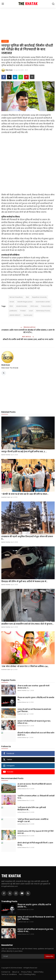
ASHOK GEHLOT (15, 315)
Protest (23, 311)
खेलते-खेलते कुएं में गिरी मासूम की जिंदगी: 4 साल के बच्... (35, 844)
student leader (22, 306)
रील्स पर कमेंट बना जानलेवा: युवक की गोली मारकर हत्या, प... (33, 687)
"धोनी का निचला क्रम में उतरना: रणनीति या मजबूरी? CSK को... (33, 820)
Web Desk (6, 365)
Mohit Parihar (6, 455)
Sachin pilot (28, 315)
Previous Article (28, 327)
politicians (13, 311)
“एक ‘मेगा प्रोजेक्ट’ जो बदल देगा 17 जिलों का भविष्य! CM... (25, 666)
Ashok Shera (22, 702)
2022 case (34, 306)
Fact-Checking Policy (27, 974)
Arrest (12, 302)
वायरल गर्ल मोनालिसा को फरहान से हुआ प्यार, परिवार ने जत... (34, 722)
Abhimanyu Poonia (43, 311)
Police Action (46, 306)
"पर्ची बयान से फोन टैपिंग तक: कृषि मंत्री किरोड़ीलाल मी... (32, 809)
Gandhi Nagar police (25, 302)
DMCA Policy (39, 972)
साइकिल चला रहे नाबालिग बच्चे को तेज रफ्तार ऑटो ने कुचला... (27, 624)
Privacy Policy (26, 972)
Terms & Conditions (9, 974)
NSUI (11, 306)
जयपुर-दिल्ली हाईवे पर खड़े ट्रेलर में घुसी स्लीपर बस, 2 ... (24, 452)
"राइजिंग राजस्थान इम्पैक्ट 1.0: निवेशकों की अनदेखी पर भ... (36, 797)
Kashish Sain (6, 497)
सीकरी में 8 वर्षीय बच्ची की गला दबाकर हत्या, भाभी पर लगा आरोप (28, 339)
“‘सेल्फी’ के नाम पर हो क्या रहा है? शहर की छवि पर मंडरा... (25, 494)
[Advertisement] (28, 23)
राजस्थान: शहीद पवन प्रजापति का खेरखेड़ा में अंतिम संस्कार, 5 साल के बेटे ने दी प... (28, 331)
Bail (27, 297)
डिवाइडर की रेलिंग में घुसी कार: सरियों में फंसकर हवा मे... (24, 582)
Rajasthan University (39, 297)
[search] (53, 4)
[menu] (3, 4)
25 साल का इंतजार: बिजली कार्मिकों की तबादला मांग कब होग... (35, 785)
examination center (43, 302)
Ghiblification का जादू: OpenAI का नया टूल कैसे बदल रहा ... (35, 832)
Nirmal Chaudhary (16, 297)
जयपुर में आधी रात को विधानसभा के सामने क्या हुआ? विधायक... (34, 710)
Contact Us (6, 972)
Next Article (28, 337)
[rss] (28, 893)
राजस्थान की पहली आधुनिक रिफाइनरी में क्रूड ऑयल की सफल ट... (27, 538)
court (31, 311)
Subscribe (49, 956)
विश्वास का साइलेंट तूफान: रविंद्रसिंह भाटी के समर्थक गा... (36, 699)
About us (16, 972)
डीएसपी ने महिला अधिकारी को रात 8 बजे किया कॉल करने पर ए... (36, 734)
